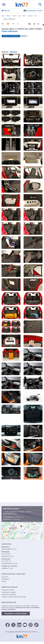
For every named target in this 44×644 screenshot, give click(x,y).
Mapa (15, 514)
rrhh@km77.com (7, 568)
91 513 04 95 (15, 519)
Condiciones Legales (9, 592)
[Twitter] (13, 625)
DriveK (4, 581)
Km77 (22, 5)
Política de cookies (8, 590)
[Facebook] (8, 625)
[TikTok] (36, 625)
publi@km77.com (7, 556)
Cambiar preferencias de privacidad (14, 597)
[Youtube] (25, 625)
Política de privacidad (9, 594)
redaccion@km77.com (9, 549)
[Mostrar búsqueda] (40, 5)
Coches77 (5, 577)
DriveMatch (5, 579)
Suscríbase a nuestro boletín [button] (16, 613)
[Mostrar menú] (4, 4)
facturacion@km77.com (10, 563)
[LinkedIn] (19, 625)
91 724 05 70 (18, 517)
